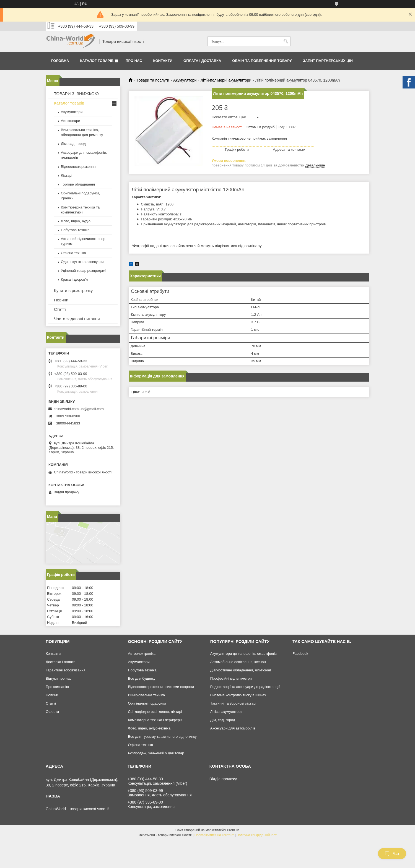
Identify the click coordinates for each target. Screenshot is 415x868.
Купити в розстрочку (73, 290)
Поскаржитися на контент (214, 835)
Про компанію (57, 687)
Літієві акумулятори (226, 712)
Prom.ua (233, 830)
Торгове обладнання (78, 184)
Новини (61, 300)
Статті (60, 309)
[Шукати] (286, 41)
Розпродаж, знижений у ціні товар (156, 753)
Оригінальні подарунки (147, 703)
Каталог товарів (97, 61)
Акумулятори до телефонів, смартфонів (243, 654)
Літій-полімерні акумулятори (226, 80)
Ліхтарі (67, 175)
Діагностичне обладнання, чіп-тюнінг (241, 670)
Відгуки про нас (59, 678)
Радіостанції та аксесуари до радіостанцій (245, 687)
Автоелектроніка (142, 654)
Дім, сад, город (73, 144)
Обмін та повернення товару (262, 61)
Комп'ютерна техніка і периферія (155, 720)
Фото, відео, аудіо (76, 221)
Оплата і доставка (202, 61)
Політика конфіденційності (257, 835)
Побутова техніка (75, 230)
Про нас (134, 61)
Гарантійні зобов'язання (66, 670)
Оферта (52, 712)
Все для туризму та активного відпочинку (162, 737)
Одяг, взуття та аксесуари (82, 262)
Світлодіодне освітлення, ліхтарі (155, 712)
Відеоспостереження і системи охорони (161, 687)
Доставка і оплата (61, 662)
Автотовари (71, 121)
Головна (60, 61)
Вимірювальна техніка (146, 695)
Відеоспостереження (78, 167)
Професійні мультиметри (231, 678)
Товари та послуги (153, 80)
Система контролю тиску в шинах (238, 695)
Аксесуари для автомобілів (233, 728)
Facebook (300, 654)
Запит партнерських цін (328, 61)
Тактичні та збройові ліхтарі (233, 703)
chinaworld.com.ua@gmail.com (79, 409)
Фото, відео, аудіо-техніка (149, 728)
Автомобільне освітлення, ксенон (238, 662)
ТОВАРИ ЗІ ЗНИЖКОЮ (76, 94)
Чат (392, 854)
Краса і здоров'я (74, 279)
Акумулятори (185, 80)
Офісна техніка (73, 253)
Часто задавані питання (77, 319)
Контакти (163, 61)
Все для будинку (142, 678)
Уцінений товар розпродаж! (84, 271)
